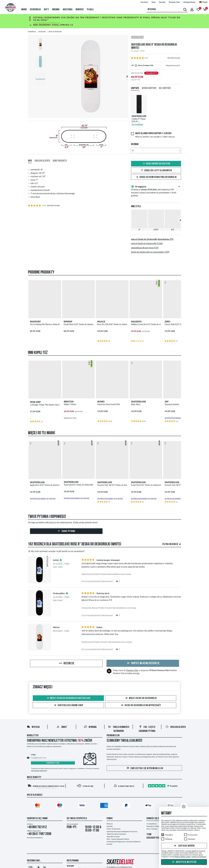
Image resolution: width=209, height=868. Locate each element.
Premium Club (132, 670)
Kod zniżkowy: (53, 25)
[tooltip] (179, 65)
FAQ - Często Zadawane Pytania (118, 839)
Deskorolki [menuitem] (35, 10)
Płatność (110, 824)
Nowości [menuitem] (80, 10)
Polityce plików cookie (183, 857)
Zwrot (62, 727)
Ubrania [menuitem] (56, 10)
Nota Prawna (73, 861)
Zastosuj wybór (184, 846)
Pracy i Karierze (152, 829)
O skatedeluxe (151, 824)
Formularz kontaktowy (35, 838)
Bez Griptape (165, 88)
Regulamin (70, 866)
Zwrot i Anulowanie (113, 829)
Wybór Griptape (149, 88)
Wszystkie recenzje (113, 837)
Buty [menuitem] (46, 10)
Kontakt (109, 844)
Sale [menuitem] (90, 10)
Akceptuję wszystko (184, 862)
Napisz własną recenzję (143, 663)
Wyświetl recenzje (174, 58)
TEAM (149, 834)
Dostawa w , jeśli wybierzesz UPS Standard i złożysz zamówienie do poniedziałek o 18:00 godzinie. (156, 191)
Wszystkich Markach (154, 826)
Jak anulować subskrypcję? (39, 771)
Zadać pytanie (66, 531)
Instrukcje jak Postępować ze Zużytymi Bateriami (124, 842)
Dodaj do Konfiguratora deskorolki (156, 177)
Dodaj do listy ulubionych (156, 171)
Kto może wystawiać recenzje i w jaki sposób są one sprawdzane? (56, 551)
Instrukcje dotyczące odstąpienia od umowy (122, 831)
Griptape (135, 88)
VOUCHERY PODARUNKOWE (158, 838)
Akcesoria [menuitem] (68, 10)
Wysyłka (33, 727)
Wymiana (90, 727)
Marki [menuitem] (24, 10)
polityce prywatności (199, 857)
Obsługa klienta (176, 727)
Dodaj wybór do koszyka (156, 164)
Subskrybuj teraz (53, 763)
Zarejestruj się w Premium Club (144, 768)
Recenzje (66, 663)
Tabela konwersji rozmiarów (116, 834)
